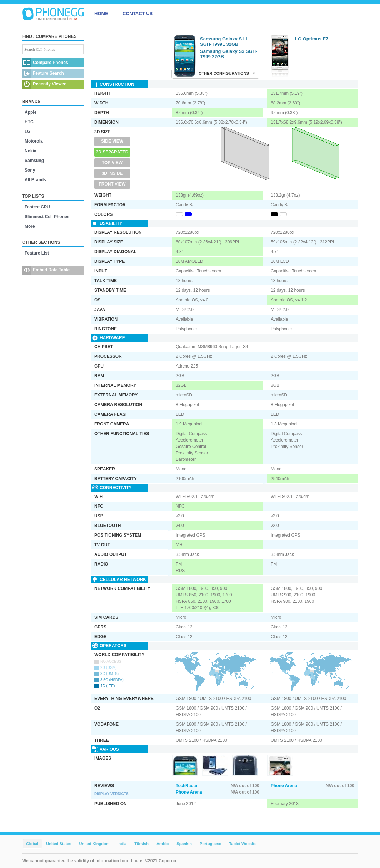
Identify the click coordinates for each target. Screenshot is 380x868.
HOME (101, 13)
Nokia (31, 151)
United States (59, 844)
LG (28, 132)
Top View (112, 163)
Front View (112, 184)
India (122, 844)
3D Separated (112, 152)
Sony (30, 170)
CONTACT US (137, 13)
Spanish (184, 844)
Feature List (37, 253)
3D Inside (112, 173)
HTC (29, 122)
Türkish (141, 844)
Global (32, 844)
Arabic (162, 844)
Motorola (34, 141)
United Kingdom (94, 844)
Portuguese (211, 844)
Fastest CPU (37, 207)
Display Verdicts (111, 794)
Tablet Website (243, 844)
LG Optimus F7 (312, 39)
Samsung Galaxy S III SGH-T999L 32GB (224, 41)
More (30, 226)
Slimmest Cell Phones (47, 217)
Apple (31, 112)
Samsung (34, 161)
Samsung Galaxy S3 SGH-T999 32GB (229, 54)
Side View (112, 141)
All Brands (35, 180)
